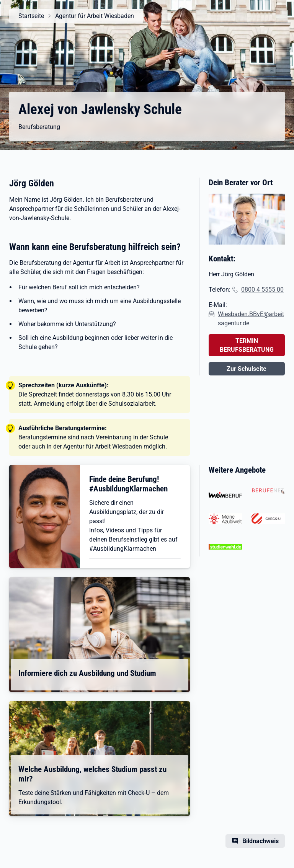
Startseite (31, 16)
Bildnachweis (261, 841)
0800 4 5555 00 (262, 290)
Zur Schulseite (247, 369)
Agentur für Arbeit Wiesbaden (95, 16)
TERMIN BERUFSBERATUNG (247, 345)
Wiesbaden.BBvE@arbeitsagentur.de (251, 319)
